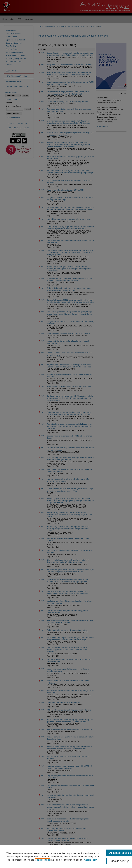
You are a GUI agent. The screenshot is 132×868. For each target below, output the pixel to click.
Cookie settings (42, 860)
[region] (66, 857)
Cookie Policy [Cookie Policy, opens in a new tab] (91, 860)
